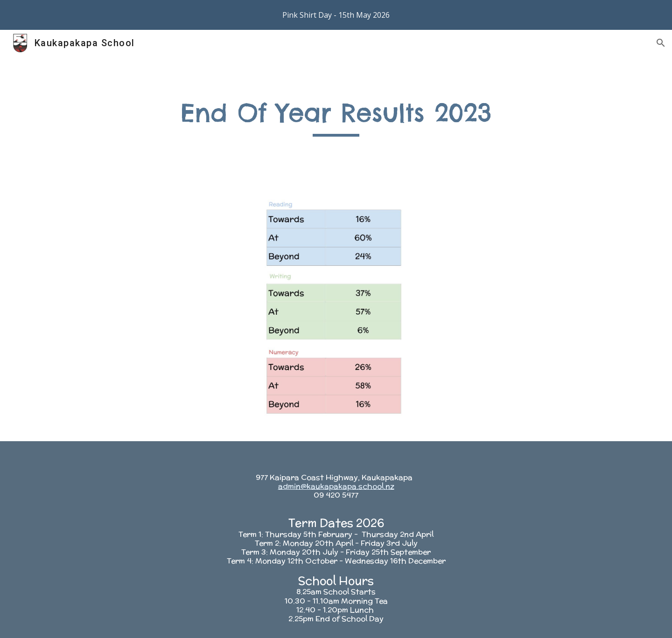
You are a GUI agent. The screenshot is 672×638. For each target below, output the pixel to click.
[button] (661, 43)
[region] (336, 15)
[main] (336, 117)
